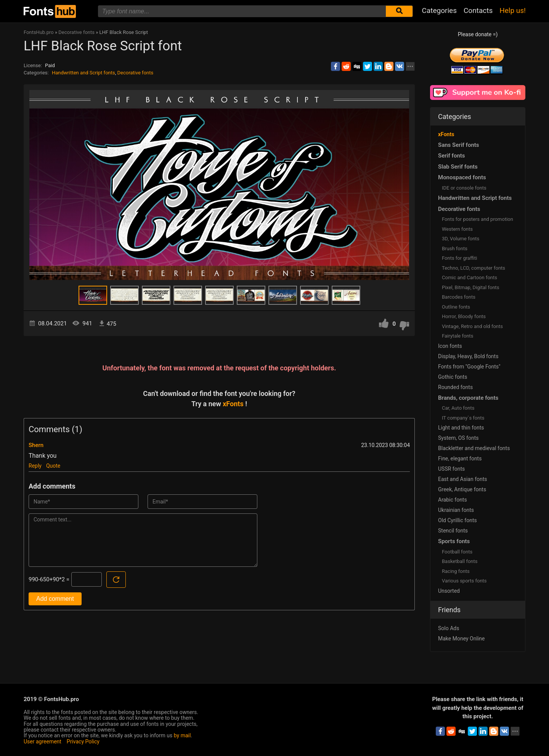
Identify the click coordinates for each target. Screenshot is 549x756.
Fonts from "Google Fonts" (469, 367)
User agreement (43, 742)
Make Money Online (461, 639)
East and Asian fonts (463, 479)
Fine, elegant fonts (460, 458)
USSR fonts (451, 469)
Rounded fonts (455, 387)
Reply (35, 466)
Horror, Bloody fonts (464, 316)
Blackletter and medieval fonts (474, 448)
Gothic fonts (453, 377)
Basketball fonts (460, 561)
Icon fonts (450, 346)
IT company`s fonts (463, 418)
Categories (439, 10)
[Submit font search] (399, 11)
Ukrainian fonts (456, 510)
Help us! (513, 10)
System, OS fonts (458, 438)
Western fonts (457, 229)
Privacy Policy (83, 742)
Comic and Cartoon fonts (470, 277)
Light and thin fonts (461, 428)
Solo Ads (449, 628)
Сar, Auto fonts (458, 408)
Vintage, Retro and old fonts (472, 326)
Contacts (478, 10)
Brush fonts (455, 249)
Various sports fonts (464, 581)
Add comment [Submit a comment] (55, 599)
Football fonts (457, 552)
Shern (36, 445)
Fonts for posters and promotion (478, 219)
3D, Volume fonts (461, 239)
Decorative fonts (136, 73)
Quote (53, 466)
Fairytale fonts (458, 336)
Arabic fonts (453, 500)
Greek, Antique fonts (462, 489)
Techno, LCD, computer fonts (474, 268)
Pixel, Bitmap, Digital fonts (471, 287)
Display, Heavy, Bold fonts (468, 356)
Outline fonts (456, 307)
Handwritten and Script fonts (83, 73)
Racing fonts (456, 571)
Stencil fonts (453, 531)
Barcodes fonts (459, 297)
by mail (182, 735)
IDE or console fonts (464, 188)
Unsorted (449, 591)
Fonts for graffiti (459, 258)
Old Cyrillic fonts (457, 520)
